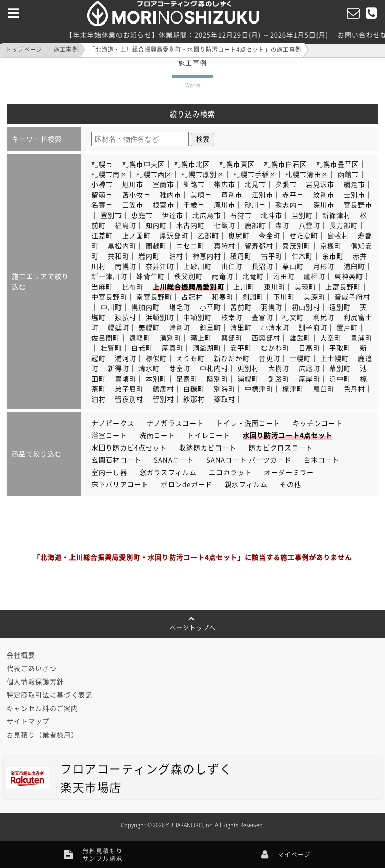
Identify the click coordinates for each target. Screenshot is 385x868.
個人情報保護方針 (35, 681)
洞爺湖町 (207, 348)
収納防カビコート (208, 447)
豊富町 (262, 317)
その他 (291, 484)
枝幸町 (232, 317)
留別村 (163, 399)
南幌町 (126, 266)
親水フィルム (246, 484)
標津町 (293, 389)
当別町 (302, 215)
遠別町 (340, 307)
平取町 (340, 348)
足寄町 (187, 378)
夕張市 (286, 184)
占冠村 (192, 297)
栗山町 (293, 266)
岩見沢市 (320, 184)
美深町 (315, 297)
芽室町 (180, 368)
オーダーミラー (289, 472)
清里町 (241, 327)
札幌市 (102, 164)
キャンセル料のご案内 (42, 708)
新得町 (118, 368)
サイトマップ (28, 721)
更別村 (248, 368)
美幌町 (149, 327)
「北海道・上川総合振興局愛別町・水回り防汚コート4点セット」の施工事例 (195, 49)
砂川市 (255, 205)
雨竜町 (223, 276)
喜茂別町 (297, 245)
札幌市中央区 (143, 164)
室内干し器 (109, 472)
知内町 (156, 225)
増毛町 (180, 307)
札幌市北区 (192, 164)
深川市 (324, 205)
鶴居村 (163, 389)
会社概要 (21, 655)
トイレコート (209, 435)
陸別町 (218, 378)
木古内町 (190, 225)
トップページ (24, 49)
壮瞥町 (111, 348)
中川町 (111, 307)
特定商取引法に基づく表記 (50, 695)
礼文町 (293, 317)
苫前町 (241, 307)
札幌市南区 (109, 174)
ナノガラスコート (175, 423)
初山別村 (306, 307)
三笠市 (133, 205)
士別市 (354, 194)
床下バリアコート (120, 484)
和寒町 (223, 297)
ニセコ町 (190, 245)
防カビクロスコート (281, 447)
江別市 (262, 194)
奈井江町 (160, 266)
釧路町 (279, 378)
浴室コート (109, 435)
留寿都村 (259, 245)
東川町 (275, 286)
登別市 (111, 215)
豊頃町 (126, 378)
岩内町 (149, 256)
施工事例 (66, 49)
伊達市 (173, 215)
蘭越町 (156, 245)
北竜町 (253, 276)
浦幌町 (248, 378)
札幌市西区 (154, 174)
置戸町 (347, 327)
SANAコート (174, 460)
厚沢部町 (174, 235)
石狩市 (241, 215)
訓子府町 (313, 327)
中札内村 (214, 368)
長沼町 (262, 266)
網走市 (354, 184)
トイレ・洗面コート (248, 423)
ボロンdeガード (187, 484)
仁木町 (302, 256)
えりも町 (190, 358)
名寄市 (102, 205)
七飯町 (225, 225)
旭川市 (133, 184)
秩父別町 (188, 276)
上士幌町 (334, 358)
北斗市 (272, 215)
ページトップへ (193, 625)
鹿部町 (255, 225)
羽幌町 (272, 307)
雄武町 (300, 337)
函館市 (348, 174)
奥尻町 (239, 235)
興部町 (232, 337)
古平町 (272, 256)
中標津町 (259, 389)
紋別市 (324, 194)
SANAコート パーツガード (249, 460)
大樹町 (279, 368)
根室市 (163, 205)
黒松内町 (122, 245)
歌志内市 (290, 205)
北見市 (255, 184)
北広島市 (207, 215)
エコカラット (230, 472)
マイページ (286, 854)
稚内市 (171, 194)
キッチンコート (318, 423)
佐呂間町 (106, 337)
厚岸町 (309, 378)
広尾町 (309, 368)
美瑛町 (305, 286)
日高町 (309, 348)
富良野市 (358, 205)
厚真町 (173, 348)
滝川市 (225, 205)
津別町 (180, 327)
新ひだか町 (232, 358)
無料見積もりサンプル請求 (93, 854)
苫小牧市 (136, 194)
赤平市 (293, 194)
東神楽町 (349, 276)
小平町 (210, 307)
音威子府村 (352, 297)
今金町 (270, 235)
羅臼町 (324, 389)
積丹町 (241, 256)
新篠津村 (336, 215)
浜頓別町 (160, 317)
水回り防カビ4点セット (129, 447)
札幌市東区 (237, 164)
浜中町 (340, 378)
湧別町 (171, 337)
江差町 (102, 235)
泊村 (176, 256)
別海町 (225, 389)
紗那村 (194, 399)
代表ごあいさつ (32, 668)
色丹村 (354, 389)
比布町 (133, 286)
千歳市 (194, 205)
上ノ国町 (136, 235)
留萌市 (102, 194)
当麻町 (102, 286)
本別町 (156, 378)
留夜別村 (129, 399)
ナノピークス (113, 423)
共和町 (118, 256)
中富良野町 (109, 297)
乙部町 (208, 235)
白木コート (322, 460)
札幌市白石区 (285, 164)
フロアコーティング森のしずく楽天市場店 (119, 778)
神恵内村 (207, 256)
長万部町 (344, 225)
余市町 (333, 256)
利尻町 (324, 317)
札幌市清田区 (307, 174)
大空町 (331, 337)
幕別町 (340, 368)
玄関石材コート (116, 460)
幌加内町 (146, 307)
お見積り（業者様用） (42, 734)
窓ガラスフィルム (168, 472)
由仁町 (232, 266)
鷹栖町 (315, 276)
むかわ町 (275, 348)
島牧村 (338, 235)
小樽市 (102, 184)
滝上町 (201, 337)
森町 (282, 225)
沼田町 (284, 276)
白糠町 (194, 389)
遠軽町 (140, 337)
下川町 (284, 297)
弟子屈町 (129, 389)
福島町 (126, 225)
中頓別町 (198, 317)
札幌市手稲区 (255, 174)
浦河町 (126, 358)
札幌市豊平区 (338, 164)
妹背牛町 (151, 276)
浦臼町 (354, 266)
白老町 (142, 348)
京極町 (331, 245)
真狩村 (225, 245)
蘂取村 (225, 399)
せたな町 (304, 235)
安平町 (241, 348)
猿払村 (126, 317)
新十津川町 (109, 276)
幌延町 (118, 327)
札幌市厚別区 (203, 174)
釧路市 (194, 184)
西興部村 (266, 337)
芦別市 (232, 194)
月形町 (324, 266)
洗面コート (157, 435)
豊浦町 (362, 337)
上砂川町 (198, 266)
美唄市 (201, 194)
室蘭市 (163, 184)
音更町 (270, 358)
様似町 (156, 358)
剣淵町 (253, 297)
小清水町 (275, 327)
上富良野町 (343, 286)
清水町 (149, 368)
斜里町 (210, 327)
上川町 (244, 286)
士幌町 (300, 358)
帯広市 (225, 184)
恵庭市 (142, 215)
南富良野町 (154, 297)
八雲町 (309, 225)
